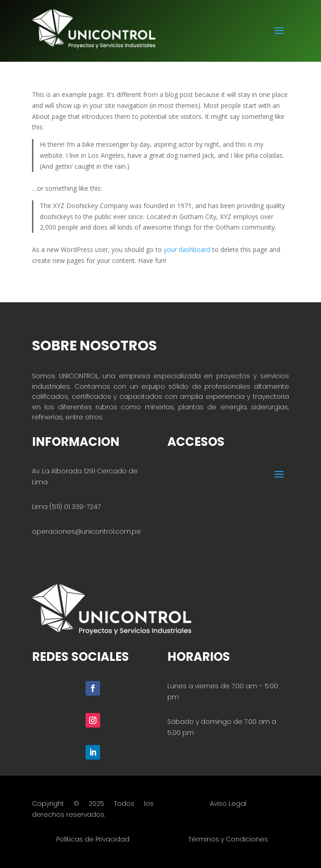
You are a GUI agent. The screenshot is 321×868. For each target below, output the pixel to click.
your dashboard (187, 249)
